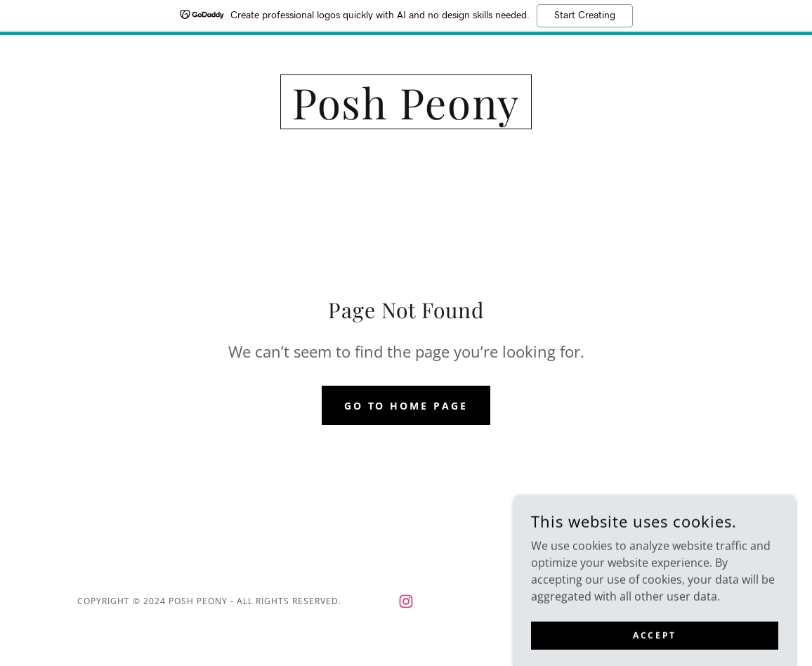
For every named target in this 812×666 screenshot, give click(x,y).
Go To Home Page (406, 406)
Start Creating (585, 15)
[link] (406, 115)
